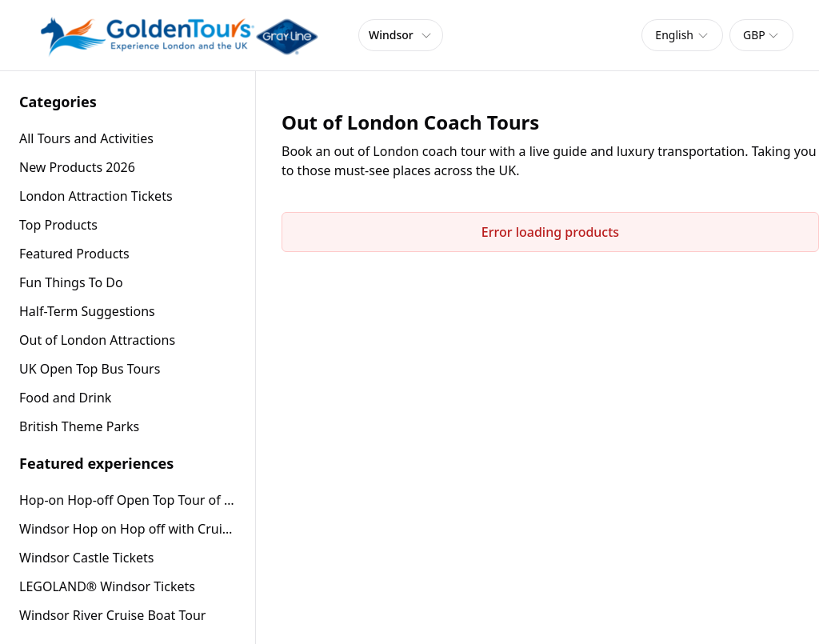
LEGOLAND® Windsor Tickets (107, 586)
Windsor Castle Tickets (86, 558)
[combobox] (682, 35)
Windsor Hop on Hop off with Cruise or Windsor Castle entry (128, 529)
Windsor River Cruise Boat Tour (112, 615)
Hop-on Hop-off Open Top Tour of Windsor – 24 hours (128, 500)
